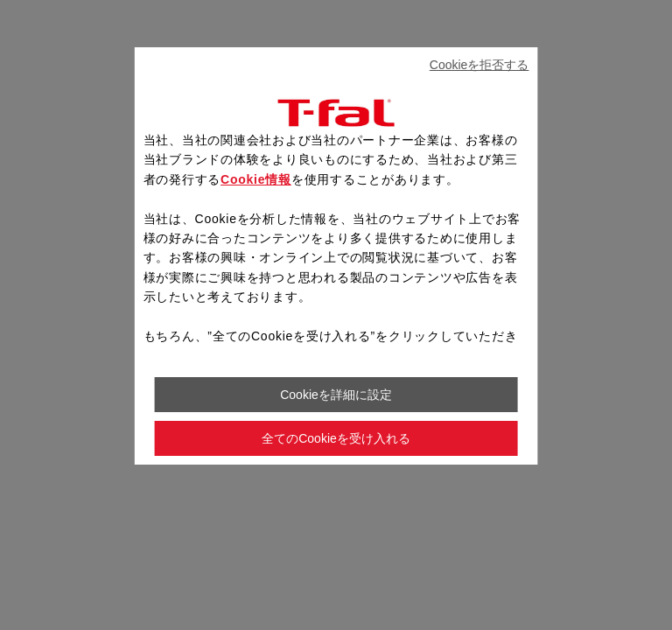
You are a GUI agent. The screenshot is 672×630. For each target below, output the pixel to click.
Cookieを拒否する (479, 65)
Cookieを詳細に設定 (336, 395)
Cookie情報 (256, 179)
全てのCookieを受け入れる (336, 438)
